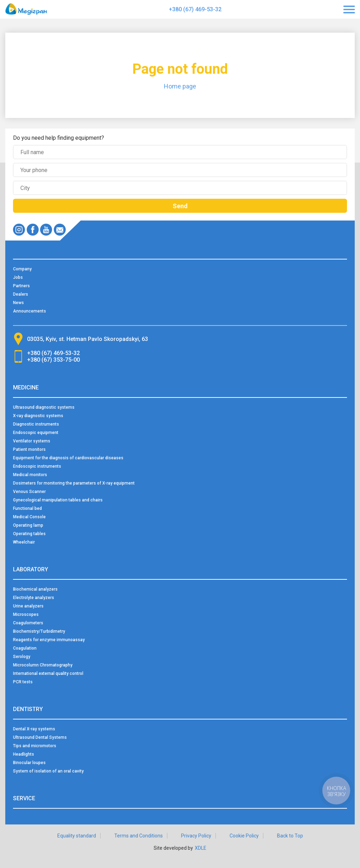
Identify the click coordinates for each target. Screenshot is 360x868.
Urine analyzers (28, 606)
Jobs (18, 277)
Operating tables (29, 534)
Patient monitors (29, 449)
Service (24, 798)
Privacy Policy (196, 836)
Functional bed (27, 508)
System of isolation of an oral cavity (48, 771)
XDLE (201, 848)
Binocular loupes (29, 763)
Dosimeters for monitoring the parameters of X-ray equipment (74, 483)
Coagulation (25, 648)
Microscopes (26, 614)
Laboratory (31, 569)
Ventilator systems (32, 441)
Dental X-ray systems (34, 729)
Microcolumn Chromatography (43, 665)
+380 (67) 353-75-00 (53, 360)
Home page (180, 86)
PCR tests (23, 682)
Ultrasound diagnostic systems (44, 407)
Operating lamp (28, 525)
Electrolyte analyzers (34, 598)
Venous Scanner (29, 492)
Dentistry (28, 709)
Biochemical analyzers (35, 589)
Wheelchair (24, 542)
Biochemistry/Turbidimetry (39, 631)
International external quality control (48, 673)
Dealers (21, 294)
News (18, 303)
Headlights (24, 754)
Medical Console (29, 517)
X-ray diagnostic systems (38, 416)
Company (22, 269)
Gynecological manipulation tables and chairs (58, 500)
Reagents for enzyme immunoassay (49, 640)
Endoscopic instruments (37, 466)
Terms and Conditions (139, 836)
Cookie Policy (244, 836)
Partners (21, 286)
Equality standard (77, 836)
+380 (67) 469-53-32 (195, 9)
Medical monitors (30, 475)
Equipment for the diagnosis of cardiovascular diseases (68, 458)
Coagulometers (28, 623)
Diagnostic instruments (36, 424)
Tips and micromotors (35, 746)
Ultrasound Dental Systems (40, 737)
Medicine (26, 387)
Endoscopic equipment (36, 433)
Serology (22, 657)
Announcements (30, 311)
